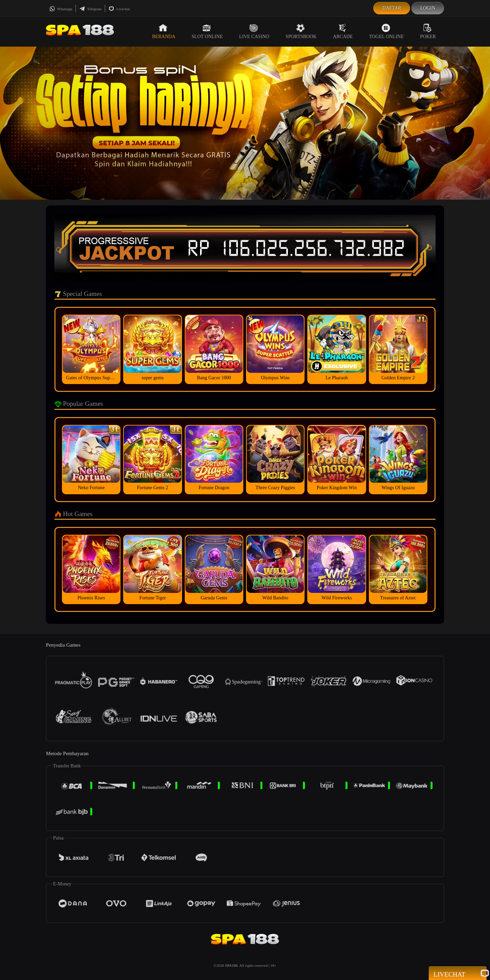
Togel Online (387, 31)
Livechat (119, 9)
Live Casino (254, 31)
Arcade (343, 31)
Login (428, 8)
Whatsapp (61, 9)
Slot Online (207, 31)
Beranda (164, 31)
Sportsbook (301, 31)
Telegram (90, 9)
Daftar (392, 8)
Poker (428, 31)
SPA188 (231, 965)
